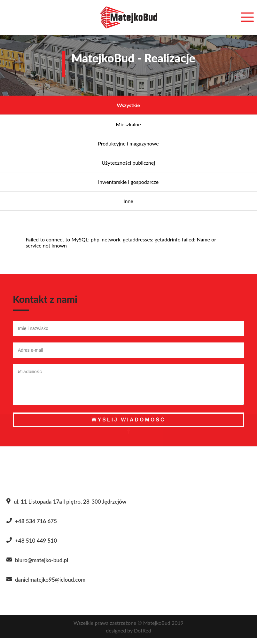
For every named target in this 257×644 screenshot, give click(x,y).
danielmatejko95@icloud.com (50, 585)
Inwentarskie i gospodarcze (128, 182)
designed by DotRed (128, 636)
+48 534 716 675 (36, 527)
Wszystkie (128, 105)
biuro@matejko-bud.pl (42, 566)
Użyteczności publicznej (128, 163)
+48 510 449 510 (36, 546)
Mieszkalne (128, 124)
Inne (128, 201)
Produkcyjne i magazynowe (128, 143)
